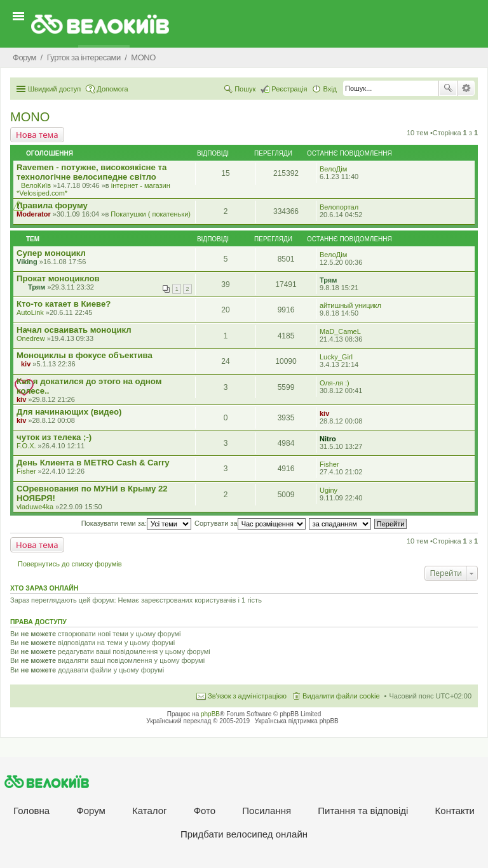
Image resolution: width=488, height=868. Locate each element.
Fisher (26, 471)
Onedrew (31, 338)
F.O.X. (26, 446)
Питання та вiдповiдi (363, 811)
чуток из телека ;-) (54, 437)
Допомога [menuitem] (112, 89)
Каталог (150, 811)
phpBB (210, 714)
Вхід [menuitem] (330, 89)
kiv (26, 364)
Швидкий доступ (54, 89)
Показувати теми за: (136, 523)
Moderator (34, 214)
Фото (205, 811)
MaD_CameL (340, 331)
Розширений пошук (466, 88)
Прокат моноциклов (58, 278)
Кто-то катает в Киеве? (64, 304)
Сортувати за (250, 523)
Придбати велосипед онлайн (244, 834)
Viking (27, 262)
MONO (30, 117)
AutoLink (30, 312)
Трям (37, 287)
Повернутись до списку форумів (70, 564)
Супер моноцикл (51, 253)
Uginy (329, 490)
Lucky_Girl (336, 357)
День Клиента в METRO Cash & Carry (93, 463)
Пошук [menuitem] (245, 89)
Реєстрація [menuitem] (289, 89)
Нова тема (37, 135)
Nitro (328, 439)
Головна (31, 811)
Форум (91, 811)
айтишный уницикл (350, 305)
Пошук (448, 88)
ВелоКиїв (36, 185)
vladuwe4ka (35, 507)
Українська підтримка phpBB (297, 721)
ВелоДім (333, 169)
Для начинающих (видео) (69, 412)
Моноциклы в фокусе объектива (85, 355)
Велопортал (339, 207)
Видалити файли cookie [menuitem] (341, 696)
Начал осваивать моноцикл (74, 330)
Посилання (267, 811)
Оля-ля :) (335, 383)
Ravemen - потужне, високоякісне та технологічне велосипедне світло (91, 172)
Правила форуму (52, 205)
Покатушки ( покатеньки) (151, 214)
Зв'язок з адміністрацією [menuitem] (247, 696)
